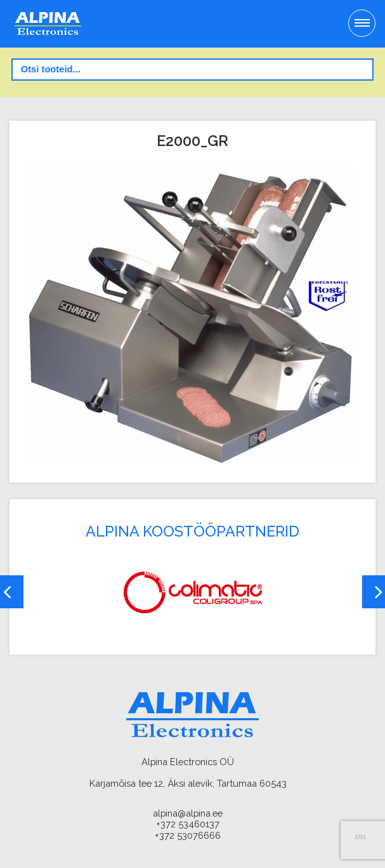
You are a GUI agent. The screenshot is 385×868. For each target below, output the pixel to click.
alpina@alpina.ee (188, 813)
